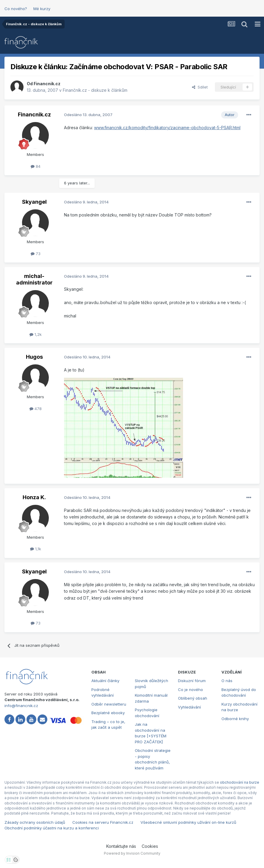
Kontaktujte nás (121, 846)
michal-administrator (34, 279)
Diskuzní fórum (192, 681)
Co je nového (190, 690)
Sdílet (200, 87)
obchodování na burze (240, 782)
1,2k (36, 334)
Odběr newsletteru (109, 704)
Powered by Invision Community (132, 853)
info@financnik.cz (21, 706)
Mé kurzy (42, 9)
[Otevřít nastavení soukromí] (9, 860)
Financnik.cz (47, 84)
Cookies (150, 846)
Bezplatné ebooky (108, 713)
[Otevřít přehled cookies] (16, 860)
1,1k (36, 549)
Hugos (34, 357)
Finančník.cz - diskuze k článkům (95, 90)
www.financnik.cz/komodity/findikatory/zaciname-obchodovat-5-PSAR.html (167, 128)
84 (36, 166)
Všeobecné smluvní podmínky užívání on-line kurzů (188, 822)
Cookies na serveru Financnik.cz (103, 822)
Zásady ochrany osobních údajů (35, 822)
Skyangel (34, 202)
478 (36, 409)
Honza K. (34, 497)
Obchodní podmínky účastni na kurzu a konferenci (52, 828)
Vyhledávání (189, 707)
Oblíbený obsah (193, 698)
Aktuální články (105, 681)
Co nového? (16, 9)
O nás (227, 681)
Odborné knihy (235, 719)
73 (36, 254)
